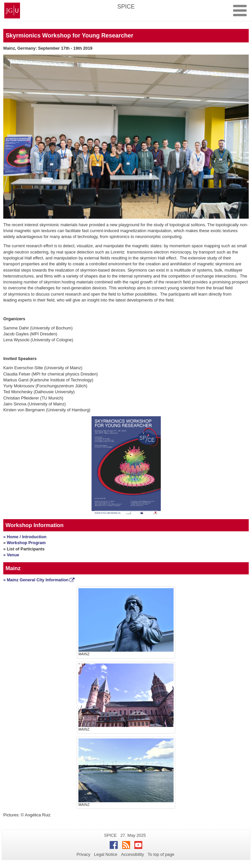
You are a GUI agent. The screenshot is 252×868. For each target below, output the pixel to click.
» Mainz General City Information (36, 580)
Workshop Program (26, 543)
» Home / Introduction (25, 537)
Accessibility (133, 854)
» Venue (11, 555)
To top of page (161, 854)
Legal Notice (105, 854)
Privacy (83, 854)
